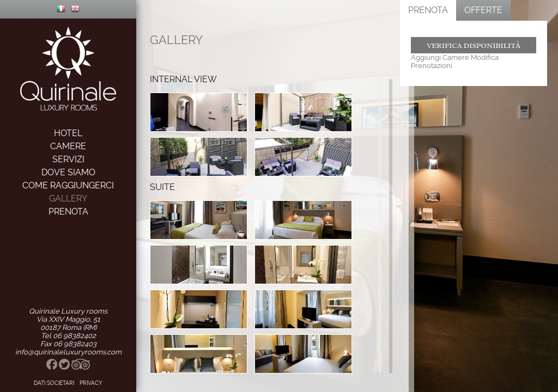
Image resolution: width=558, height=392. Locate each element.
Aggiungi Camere (440, 57)
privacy (91, 383)
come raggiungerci (68, 185)
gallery (68, 198)
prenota (68, 212)
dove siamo (68, 172)
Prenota (428, 10)
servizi (68, 159)
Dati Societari (54, 383)
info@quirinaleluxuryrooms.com (68, 352)
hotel (68, 133)
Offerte (483, 10)
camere (68, 146)
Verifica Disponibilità (474, 45)
